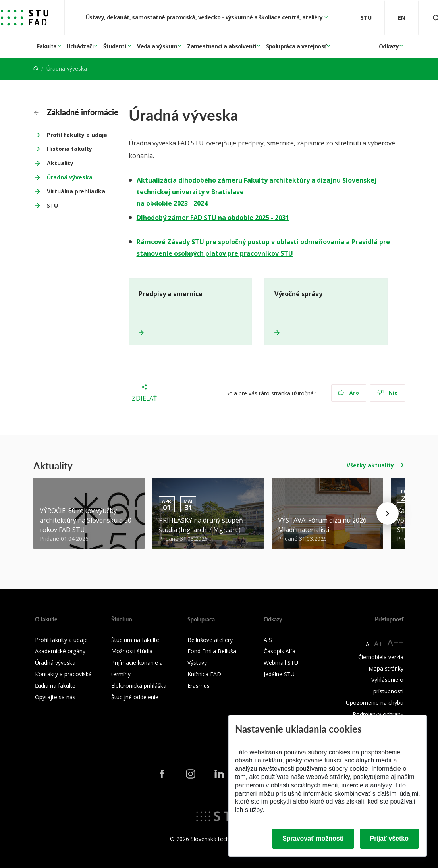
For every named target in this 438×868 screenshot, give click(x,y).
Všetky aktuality (370, 465)
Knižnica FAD (204, 674)
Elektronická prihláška (139, 686)
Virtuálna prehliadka (76, 191)
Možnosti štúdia (132, 651)
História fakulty (69, 149)
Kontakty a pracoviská (63, 674)
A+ (378, 644)
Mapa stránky (386, 668)
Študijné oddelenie (135, 697)
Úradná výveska (70, 177)
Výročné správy (298, 294)
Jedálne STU (279, 674)
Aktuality (60, 163)
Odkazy (389, 46)
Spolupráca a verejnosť (296, 46)
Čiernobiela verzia (381, 657)
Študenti (115, 46)
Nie (387, 393)
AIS (268, 640)
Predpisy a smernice (171, 294)
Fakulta (47, 46)
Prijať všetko (390, 838)
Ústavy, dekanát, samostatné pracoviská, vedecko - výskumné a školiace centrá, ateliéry (205, 17)
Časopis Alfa (280, 651)
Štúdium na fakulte (135, 640)
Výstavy (197, 663)
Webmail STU (281, 663)
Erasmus (199, 686)
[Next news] (388, 513)
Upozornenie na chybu (375, 703)
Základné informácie (76, 112)
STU (52, 205)
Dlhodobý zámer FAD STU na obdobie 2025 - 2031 (213, 218)
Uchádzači (80, 46)
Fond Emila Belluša (212, 651)
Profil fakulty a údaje (77, 135)
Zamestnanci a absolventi (222, 46)
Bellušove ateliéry (210, 640)
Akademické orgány (60, 651)
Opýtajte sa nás (55, 697)
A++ (395, 643)
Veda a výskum (157, 46)
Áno (348, 393)
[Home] (36, 68)
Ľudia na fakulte (55, 686)
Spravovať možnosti (313, 838)
